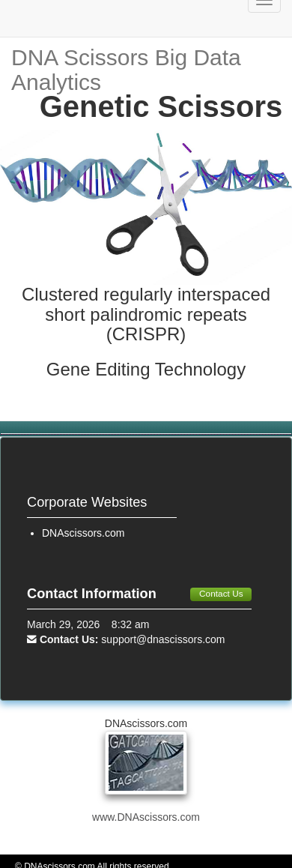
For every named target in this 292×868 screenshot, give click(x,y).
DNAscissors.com (83, 533)
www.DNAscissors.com (146, 817)
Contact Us (221, 594)
